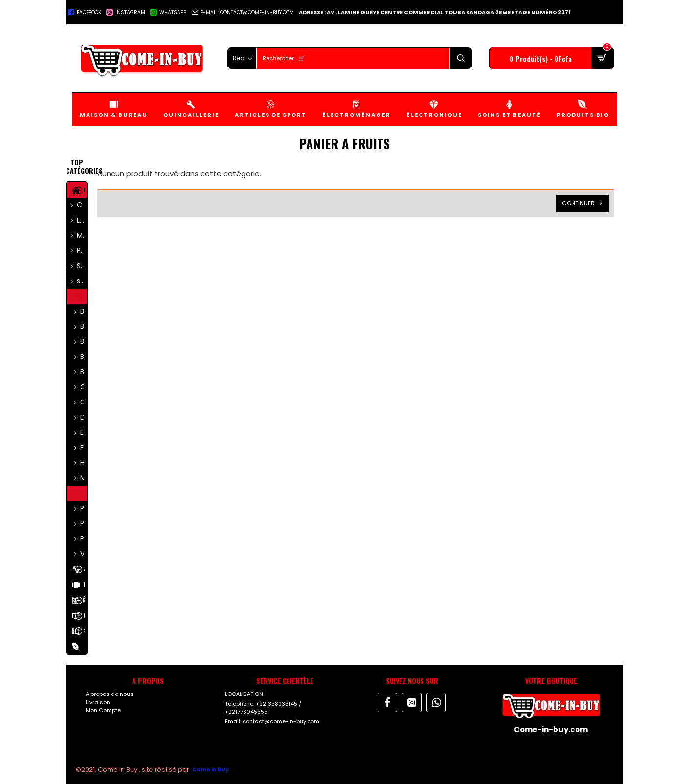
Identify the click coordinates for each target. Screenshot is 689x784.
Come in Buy (211, 769)
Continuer (578, 203)
